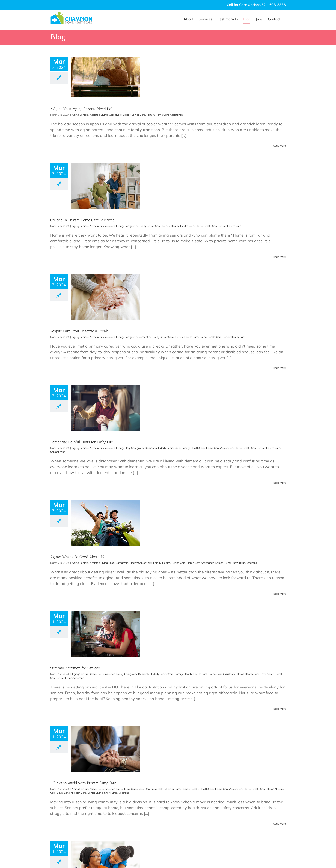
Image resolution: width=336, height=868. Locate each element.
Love (263, 674)
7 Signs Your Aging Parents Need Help (82, 109)
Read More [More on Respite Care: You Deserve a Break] (279, 368)
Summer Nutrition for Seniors (75, 668)
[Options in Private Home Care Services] (106, 186)
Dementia (144, 337)
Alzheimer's (97, 226)
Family (150, 115)
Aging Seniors (80, 115)
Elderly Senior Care (134, 115)
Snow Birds (238, 563)
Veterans (252, 563)
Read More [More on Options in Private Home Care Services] (279, 257)
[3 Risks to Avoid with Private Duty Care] (106, 749)
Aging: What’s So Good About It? (77, 557)
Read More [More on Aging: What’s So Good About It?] (279, 594)
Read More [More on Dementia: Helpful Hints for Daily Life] (279, 483)
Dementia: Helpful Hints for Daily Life (82, 442)
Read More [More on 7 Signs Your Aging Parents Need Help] (279, 146)
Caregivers (115, 115)
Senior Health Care (230, 226)
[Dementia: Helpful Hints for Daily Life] (106, 408)
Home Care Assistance (169, 115)
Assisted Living (99, 115)
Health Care (187, 226)
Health (175, 226)
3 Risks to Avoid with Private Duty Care (83, 783)
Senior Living (58, 452)
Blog (127, 448)
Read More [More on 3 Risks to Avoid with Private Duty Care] (279, 824)
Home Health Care (207, 226)
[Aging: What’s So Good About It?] (106, 523)
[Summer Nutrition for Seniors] (106, 634)
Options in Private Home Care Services (82, 220)
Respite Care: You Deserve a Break (79, 331)
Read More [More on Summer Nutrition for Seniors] (279, 709)
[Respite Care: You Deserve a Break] (106, 297)
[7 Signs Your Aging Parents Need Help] (106, 77)
